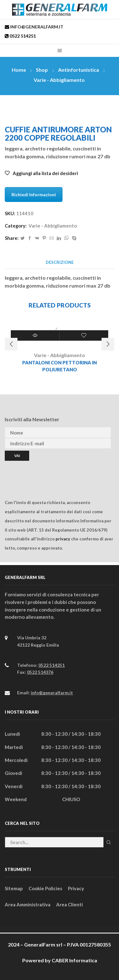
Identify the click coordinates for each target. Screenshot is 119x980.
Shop (42, 70)
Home (19, 70)
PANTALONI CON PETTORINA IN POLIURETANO (60, 366)
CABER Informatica (74, 960)
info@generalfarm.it (36, 27)
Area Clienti (69, 904)
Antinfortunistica (79, 70)
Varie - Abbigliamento (59, 80)
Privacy (76, 888)
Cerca (109, 842)
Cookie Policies (45, 888)
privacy (63, 539)
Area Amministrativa (28, 904)
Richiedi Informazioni (34, 195)
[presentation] (53, 473)
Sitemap (14, 888)
